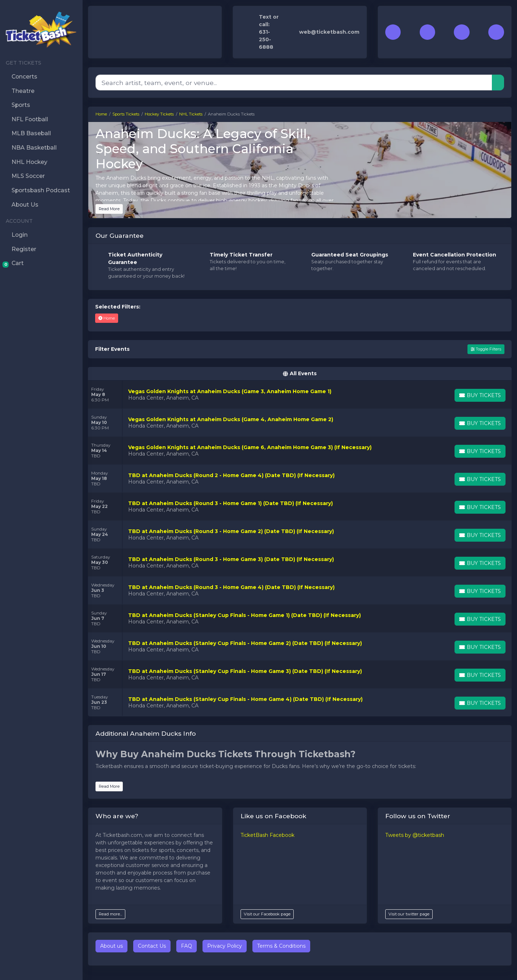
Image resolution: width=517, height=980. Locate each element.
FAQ (187, 946)
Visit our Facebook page (267, 914)
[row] (300, 395)
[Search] (294, 83)
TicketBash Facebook (267, 835)
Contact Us (152, 946)
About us (111, 946)
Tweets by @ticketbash (415, 835)
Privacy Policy (225, 946)
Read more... (110, 914)
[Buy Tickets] (480, 395)
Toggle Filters (486, 349)
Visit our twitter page (409, 914)
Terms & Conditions (281, 946)
